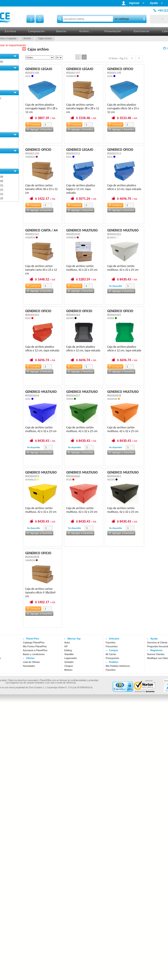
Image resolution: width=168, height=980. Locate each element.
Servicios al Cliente (157, 642)
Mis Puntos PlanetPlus (35, 646)
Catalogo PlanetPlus (34, 642)
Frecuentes (112, 646)
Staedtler (69, 654)
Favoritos (111, 642)
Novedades (29, 666)
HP (66, 646)
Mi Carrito (111, 654)
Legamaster (71, 658)
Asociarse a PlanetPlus (35, 650)
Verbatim (69, 662)
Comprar (33, 124)
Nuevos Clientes (156, 654)
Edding (68, 650)
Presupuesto (113, 658)
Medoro (68, 670)
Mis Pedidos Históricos (118, 666)
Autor (67, 642)
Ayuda (156, 3)
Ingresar (137, 3)
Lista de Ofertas (31, 662)
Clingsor (69, 666)
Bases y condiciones (34, 654)
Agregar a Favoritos (39, 129)
